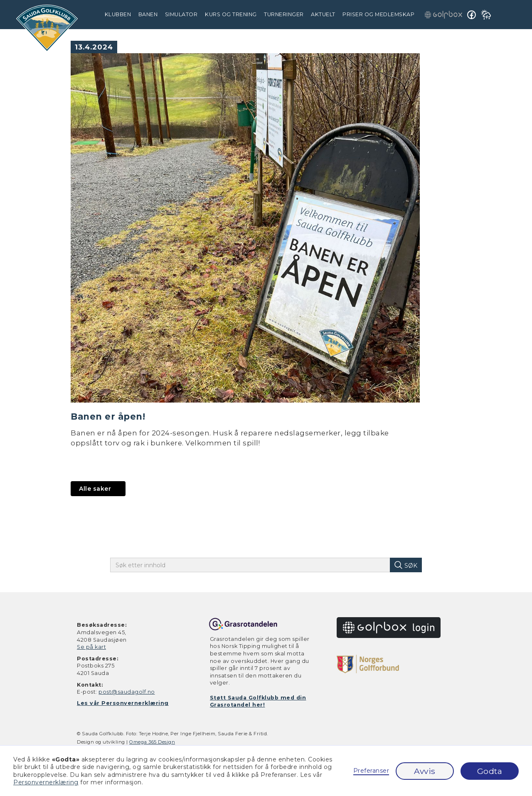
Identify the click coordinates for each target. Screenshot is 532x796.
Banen (148, 14)
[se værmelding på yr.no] (486, 15)
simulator (181, 14)
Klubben (118, 14)
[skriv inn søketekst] (256, 565)
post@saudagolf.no (127, 692)
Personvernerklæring (46, 782)
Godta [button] (490, 771)
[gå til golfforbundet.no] (368, 664)
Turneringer (284, 14)
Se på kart (91, 647)
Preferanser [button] (371, 771)
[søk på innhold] (406, 565)
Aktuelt (323, 14)
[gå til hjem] (47, 28)
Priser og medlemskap (378, 14)
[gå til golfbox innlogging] (443, 14)
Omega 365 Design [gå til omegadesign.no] (152, 742)
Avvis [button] (425, 771)
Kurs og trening (231, 14)
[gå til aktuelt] (98, 489)
